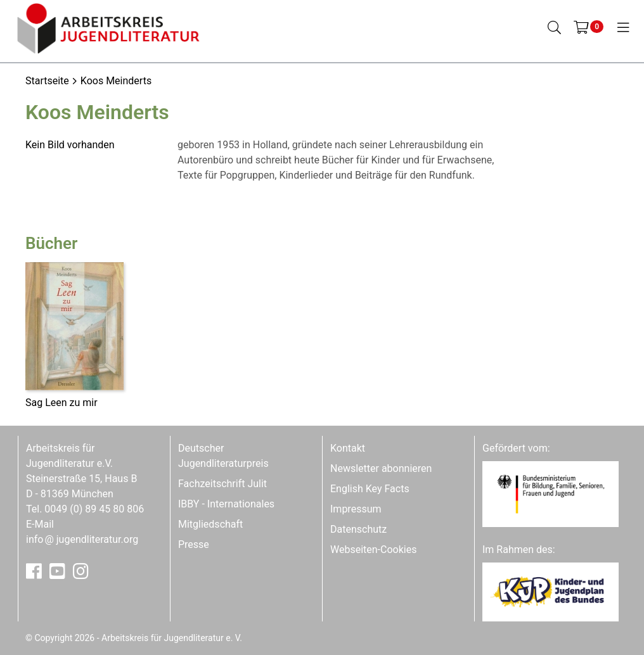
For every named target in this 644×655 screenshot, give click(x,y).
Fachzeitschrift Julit (222, 484)
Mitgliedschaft (210, 524)
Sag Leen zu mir (61, 403)
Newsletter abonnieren (381, 468)
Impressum (356, 509)
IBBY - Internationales (226, 504)
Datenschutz (358, 529)
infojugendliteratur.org (82, 539)
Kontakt (348, 448)
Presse (194, 544)
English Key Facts (370, 489)
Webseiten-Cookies (373, 550)
